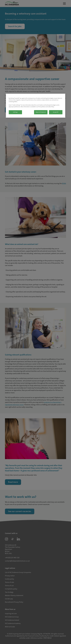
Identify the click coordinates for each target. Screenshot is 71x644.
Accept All (56, 112)
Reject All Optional (41, 112)
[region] (36, 106)
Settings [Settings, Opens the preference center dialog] (15, 112)
